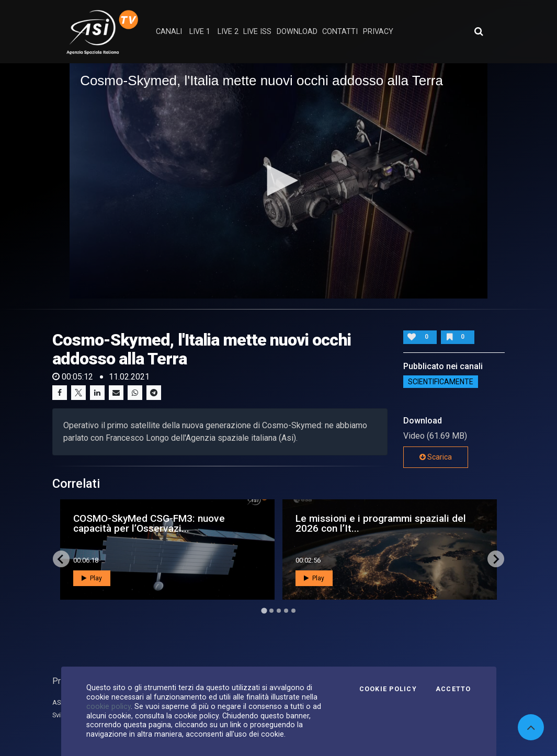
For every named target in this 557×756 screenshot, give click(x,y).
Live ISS (257, 32)
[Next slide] (496, 559)
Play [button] (92, 578)
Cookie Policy (388, 689)
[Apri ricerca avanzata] (479, 31)
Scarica (436, 457)
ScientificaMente (441, 382)
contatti (340, 32)
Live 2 (228, 32)
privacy (378, 32)
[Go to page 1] (264, 611)
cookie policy (109, 706)
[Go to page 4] (286, 611)
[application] (278, 181)
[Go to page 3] (279, 611)
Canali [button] (169, 32)
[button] (279, 180)
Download (297, 32)
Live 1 (200, 32)
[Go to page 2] (271, 611)
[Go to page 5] (293, 611)
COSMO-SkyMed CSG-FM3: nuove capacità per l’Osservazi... (149, 523)
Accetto (453, 689)
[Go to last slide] (61, 559)
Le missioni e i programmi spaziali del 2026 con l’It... (381, 523)
